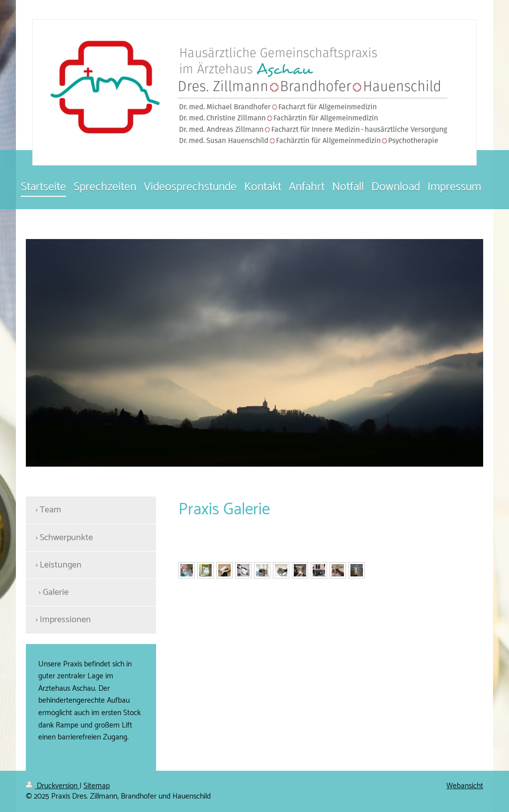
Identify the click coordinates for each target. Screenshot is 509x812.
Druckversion (53, 786)
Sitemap (97, 786)
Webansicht (465, 786)
